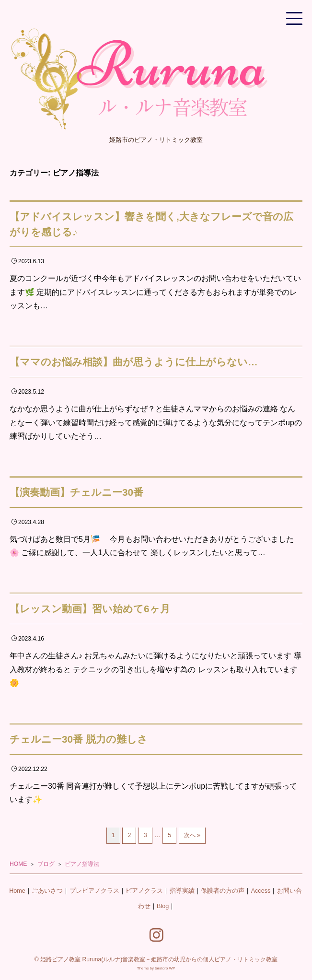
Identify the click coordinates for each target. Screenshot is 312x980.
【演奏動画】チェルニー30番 (76, 492)
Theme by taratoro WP (156, 968)
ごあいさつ (47, 891)
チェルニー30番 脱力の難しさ (79, 739)
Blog (163, 906)
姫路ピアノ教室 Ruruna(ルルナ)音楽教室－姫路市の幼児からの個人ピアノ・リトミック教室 (159, 959)
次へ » (192, 835)
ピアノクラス (144, 891)
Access (261, 891)
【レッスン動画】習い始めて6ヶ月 (90, 609)
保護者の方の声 (223, 891)
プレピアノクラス (94, 891)
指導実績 (182, 891)
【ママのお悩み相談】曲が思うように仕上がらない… (134, 362)
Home (17, 891)
